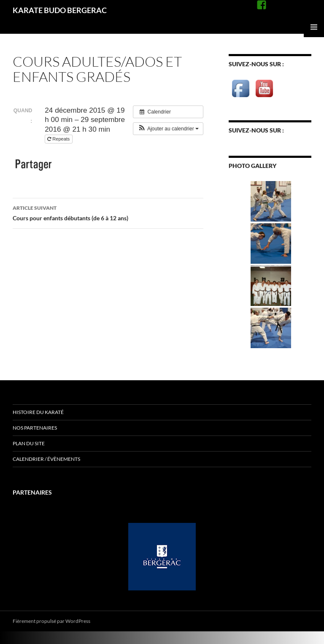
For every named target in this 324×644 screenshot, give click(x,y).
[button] (168, 129)
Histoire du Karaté (38, 412)
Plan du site (29, 443)
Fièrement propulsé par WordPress (51, 621)
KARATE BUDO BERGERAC (60, 10)
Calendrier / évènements (46, 459)
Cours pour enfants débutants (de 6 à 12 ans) (108, 212)
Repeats (59, 139)
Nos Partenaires (35, 428)
